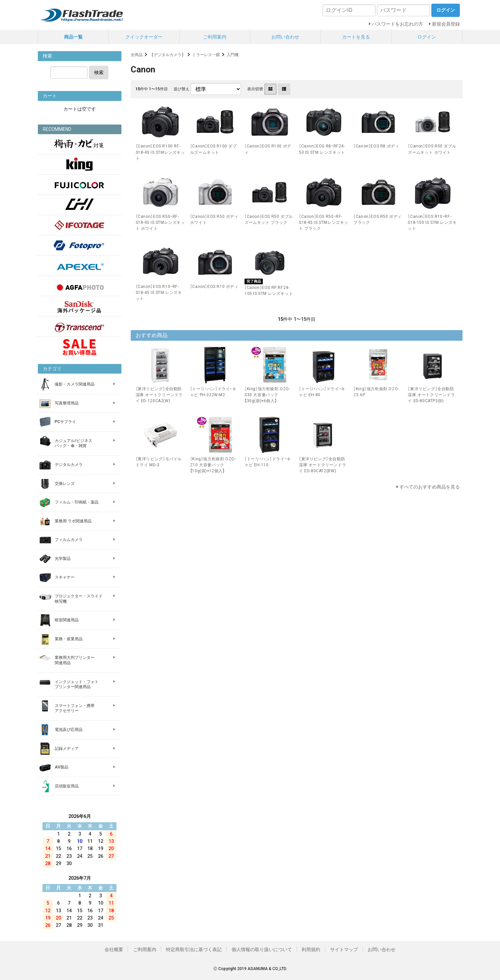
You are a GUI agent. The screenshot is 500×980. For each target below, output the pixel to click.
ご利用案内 (215, 37)
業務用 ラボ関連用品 (73, 521)
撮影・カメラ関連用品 (75, 384)
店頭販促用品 (67, 786)
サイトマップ (344, 949)
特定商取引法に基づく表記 (194, 949)
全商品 (137, 55)
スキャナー (65, 577)
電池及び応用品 (69, 730)
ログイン (427, 37)
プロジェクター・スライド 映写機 (79, 599)
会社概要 (114, 949)
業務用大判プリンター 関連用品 (75, 660)
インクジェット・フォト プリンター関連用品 (77, 684)
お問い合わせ (285, 37)
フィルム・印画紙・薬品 (77, 502)
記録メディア (67, 749)
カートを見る (356, 37)
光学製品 (63, 559)
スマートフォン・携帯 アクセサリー (75, 708)
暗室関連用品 (67, 620)
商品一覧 (73, 37)
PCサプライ (65, 422)
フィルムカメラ (69, 540)
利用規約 (311, 949)
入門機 (233, 55)
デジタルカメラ (69, 465)
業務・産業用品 (69, 639)
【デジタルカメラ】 (168, 55)
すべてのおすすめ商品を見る (430, 487)
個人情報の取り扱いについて (262, 949)
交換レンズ (65, 484)
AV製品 (62, 767)
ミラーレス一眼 (206, 55)
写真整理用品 (67, 403)
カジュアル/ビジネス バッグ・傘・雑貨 (73, 443)
